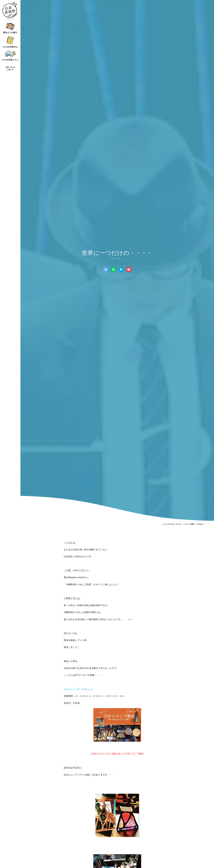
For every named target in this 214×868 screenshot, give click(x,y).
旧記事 (178, 524)
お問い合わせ (10, 67)
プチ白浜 (186, 524)
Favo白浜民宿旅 (169, 524)
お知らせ (10, 70)
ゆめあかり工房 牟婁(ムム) (78, 689)
